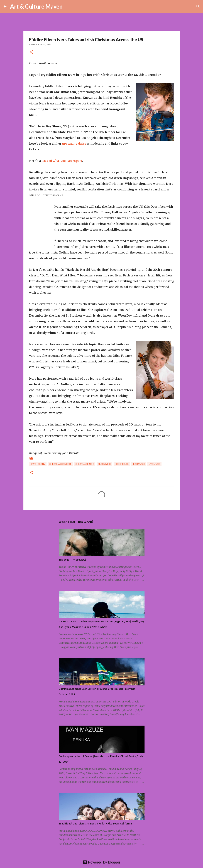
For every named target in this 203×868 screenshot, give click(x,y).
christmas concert (60, 464)
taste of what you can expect (62, 161)
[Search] (68, 6)
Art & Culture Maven (36, 6)
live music (154, 464)
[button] (31, 52)
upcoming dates (74, 144)
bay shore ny (38, 464)
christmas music (85, 464)
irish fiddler (122, 464)
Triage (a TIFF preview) (72, 560)
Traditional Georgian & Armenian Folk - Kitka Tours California (95, 824)
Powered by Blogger (102, 862)
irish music (139, 464)
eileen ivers (104, 464)
